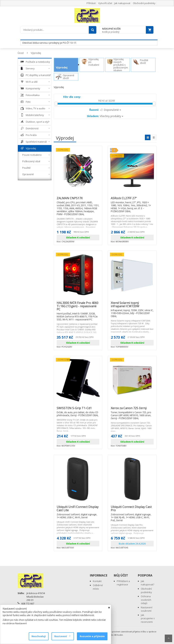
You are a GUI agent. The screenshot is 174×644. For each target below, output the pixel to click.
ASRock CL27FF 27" (132, 200)
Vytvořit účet (105, 3)
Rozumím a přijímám (92, 636)
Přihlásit (91, 3)
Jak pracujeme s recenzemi (148, 618)
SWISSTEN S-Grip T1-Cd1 (78, 410)
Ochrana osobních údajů (146, 600)
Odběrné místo (98, 587)
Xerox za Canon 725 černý (132, 410)
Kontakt (97, 581)
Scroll (168, 638)
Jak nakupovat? (148, 583)
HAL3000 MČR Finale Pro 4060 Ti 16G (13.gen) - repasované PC (78, 308)
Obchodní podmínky (144, 3)
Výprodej (36, 53)
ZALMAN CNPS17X (78, 200)
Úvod (21, 53)
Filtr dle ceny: (72, 97)
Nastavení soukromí (147, 609)
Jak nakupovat (122, 3)
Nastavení (62, 636)
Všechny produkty (105, 116)
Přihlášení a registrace (123, 583)
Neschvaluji (39, 636)
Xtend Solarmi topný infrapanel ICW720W (132, 306)
